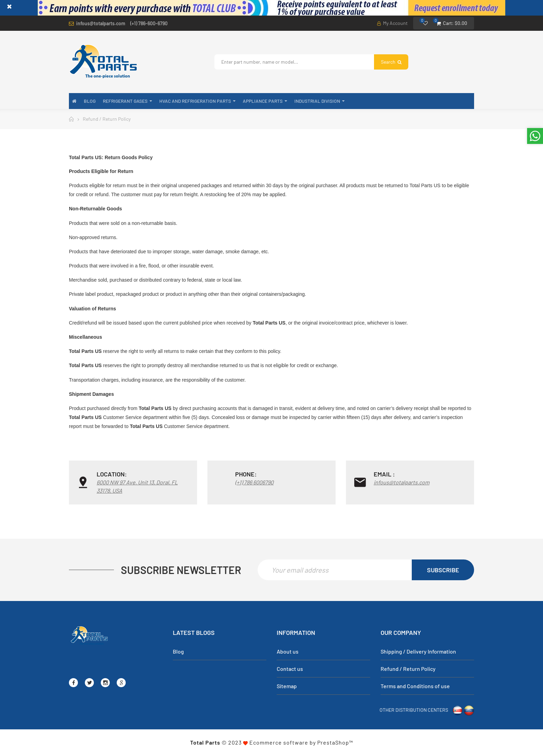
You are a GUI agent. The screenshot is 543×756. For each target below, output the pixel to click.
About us (288, 652)
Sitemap (287, 686)
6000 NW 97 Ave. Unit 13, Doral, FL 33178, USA (137, 486)
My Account (392, 23)
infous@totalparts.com (101, 23)
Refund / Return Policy (408, 669)
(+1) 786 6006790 (254, 482)
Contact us (290, 669)
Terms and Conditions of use (415, 686)
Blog (178, 652)
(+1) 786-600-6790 (149, 23)
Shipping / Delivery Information (418, 652)
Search (391, 62)
